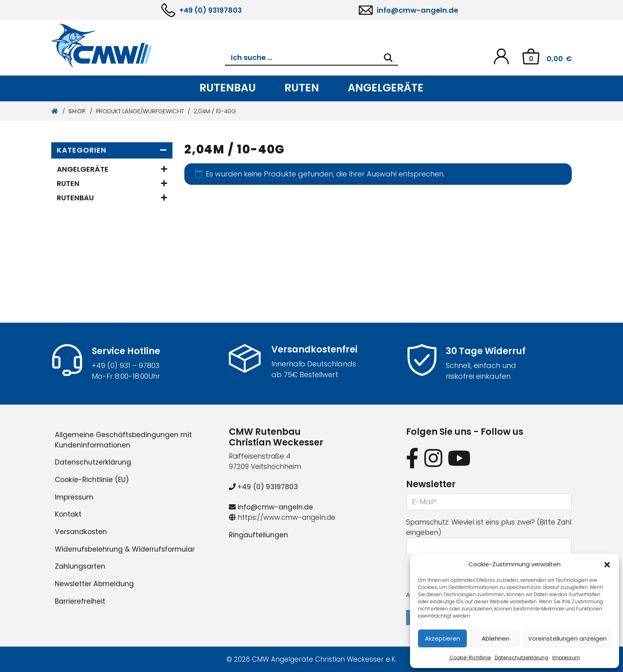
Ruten (302, 88)
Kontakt (68, 514)
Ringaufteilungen (258, 535)
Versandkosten (81, 532)
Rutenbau (228, 88)
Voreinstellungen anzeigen (567, 638)
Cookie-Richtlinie (470, 657)
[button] (607, 564)
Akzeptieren (442, 638)
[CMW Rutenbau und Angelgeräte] (138, 46)
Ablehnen (495, 638)
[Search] (388, 58)
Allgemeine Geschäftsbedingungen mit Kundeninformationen (123, 440)
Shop (77, 111)
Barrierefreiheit (80, 601)
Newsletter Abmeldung (94, 584)
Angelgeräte (386, 88)
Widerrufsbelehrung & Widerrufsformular (125, 549)
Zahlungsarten (80, 566)
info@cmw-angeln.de (417, 10)
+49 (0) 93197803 (211, 10)
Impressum (566, 657)
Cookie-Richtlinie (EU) (92, 480)
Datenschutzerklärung (521, 657)
